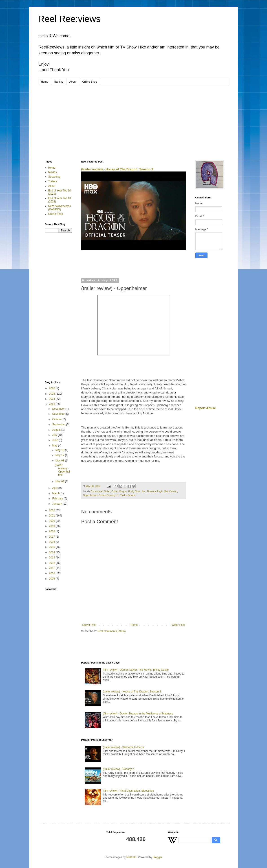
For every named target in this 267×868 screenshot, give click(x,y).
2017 (52, 537)
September (59, 424)
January (57, 504)
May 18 (60, 450)
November (59, 414)
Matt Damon (171, 491)
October (57, 419)
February (58, 499)
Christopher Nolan (100, 491)
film (144, 491)
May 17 (60, 455)
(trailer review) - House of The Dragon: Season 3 (117, 169)
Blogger (158, 857)
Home (45, 82)
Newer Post (89, 625)
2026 (52, 388)
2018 (52, 531)
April (55, 488)
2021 (52, 516)
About (73, 82)
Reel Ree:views (69, 19)
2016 (52, 542)
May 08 (60, 461)
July (55, 435)
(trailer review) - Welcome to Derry (123, 747)
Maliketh (131, 857)
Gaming (59, 82)
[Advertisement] (134, 119)
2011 (52, 568)
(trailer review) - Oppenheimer (62, 470)
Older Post (178, 625)
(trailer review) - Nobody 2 (118, 769)
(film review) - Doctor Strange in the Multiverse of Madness (138, 714)
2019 (52, 526)
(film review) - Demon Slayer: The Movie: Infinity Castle (136, 670)
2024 (52, 399)
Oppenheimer (90, 495)
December (59, 409)
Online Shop (90, 82)
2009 (52, 579)
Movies (53, 172)
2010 (52, 573)
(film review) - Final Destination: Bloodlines (128, 791)
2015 (52, 547)
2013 (52, 558)
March (56, 493)
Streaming (54, 177)
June (55, 440)
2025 (52, 394)
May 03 (60, 481)
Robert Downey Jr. (109, 495)
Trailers (53, 181)
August (57, 430)
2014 (52, 552)
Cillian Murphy (119, 491)
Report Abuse (206, 408)
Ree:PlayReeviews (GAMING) (60, 208)
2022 (52, 510)
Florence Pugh (155, 491)
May (55, 446)
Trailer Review (128, 495)
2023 (52, 404)
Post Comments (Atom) (112, 631)
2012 (52, 563)
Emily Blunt (134, 491)
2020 (52, 521)
